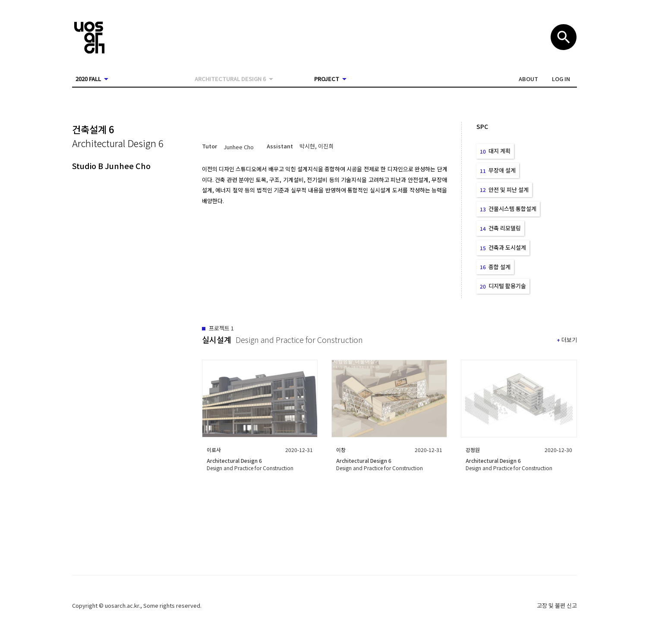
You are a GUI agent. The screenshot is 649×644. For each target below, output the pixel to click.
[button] (528, 79)
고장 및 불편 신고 (557, 605)
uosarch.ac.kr (122, 605)
